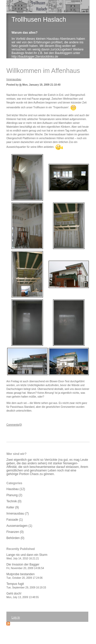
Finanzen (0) (15, 532)
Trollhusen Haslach (39, 19)
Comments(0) (14, 425)
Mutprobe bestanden (24, 576)
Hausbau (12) (16, 489)
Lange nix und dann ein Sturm (27, 556)
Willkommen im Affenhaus (43, 71)
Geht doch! (23, 595)
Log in (16, 617)
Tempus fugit (26, 586)
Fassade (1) (15, 520)
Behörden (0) (15, 538)
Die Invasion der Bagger (25, 566)
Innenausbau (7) (18, 514)
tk (21, 85)
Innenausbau (14, 79)
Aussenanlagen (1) (19, 526)
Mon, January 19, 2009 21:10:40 (41, 85)
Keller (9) (13, 507)
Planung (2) (14, 495)
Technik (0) (14, 501)
